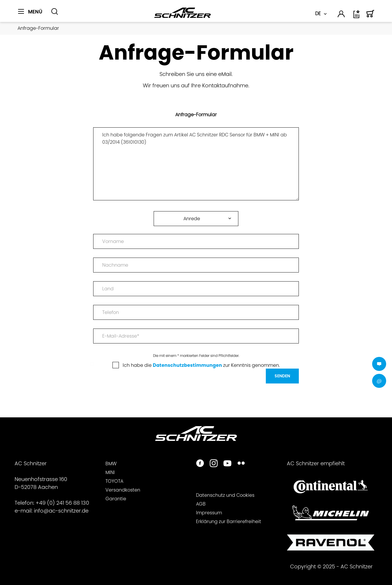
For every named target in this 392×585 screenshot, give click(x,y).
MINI (110, 472)
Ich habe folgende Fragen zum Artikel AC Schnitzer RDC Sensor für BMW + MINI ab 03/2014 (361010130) (196, 164)
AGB (201, 504)
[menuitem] (32, 15)
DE (318, 14)
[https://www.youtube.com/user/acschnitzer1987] (227, 464)
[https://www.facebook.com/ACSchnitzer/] (200, 464)
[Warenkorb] (370, 16)
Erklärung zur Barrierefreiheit (229, 521)
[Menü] (30, 12)
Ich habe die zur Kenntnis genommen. (201, 365)
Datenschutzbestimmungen (187, 365)
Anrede (192, 219)
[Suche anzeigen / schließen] (55, 12)
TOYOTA (114, 481)
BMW (111, 464)
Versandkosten (123, 490)
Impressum (209, 513)
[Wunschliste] (357, 16)
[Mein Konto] (341, 15)
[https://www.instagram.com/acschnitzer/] (214, 464)
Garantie (116, 499)
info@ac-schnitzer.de (61, 511)
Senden (282, 376)
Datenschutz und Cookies (225, 495)
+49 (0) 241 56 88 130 (62, 503)
